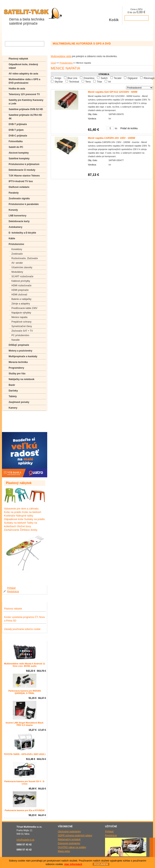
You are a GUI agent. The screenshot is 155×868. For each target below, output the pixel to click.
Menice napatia (19, 317)
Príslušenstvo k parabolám (24, 204)
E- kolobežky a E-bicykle (22, 233)
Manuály (13, 427)
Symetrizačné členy (22, 326)
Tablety (13, 396)
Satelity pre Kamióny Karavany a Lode (26, 102)
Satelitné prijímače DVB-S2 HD (26, 109)
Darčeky (13, 391)
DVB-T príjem (16, 130)
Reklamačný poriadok (69, 839)
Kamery (13, 408)
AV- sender (17, 263)
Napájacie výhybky (21, 313)
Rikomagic (149, 78)
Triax (99, 82)
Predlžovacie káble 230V (24, 308)
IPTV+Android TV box (21, 181)
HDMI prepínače (20, 290)
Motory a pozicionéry (20, 351)
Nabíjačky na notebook (22, 379)
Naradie (16, 340)
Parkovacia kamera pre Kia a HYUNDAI (25, 810)
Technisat (74, 82)
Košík (114, 15)
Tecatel (118, 78)
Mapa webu (64, 851)
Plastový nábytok (18, 59)
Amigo (58, 78)
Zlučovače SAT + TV (22, 331)
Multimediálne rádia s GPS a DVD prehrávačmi (24, 81)
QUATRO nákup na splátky (72, 847)
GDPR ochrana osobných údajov (75, 836)
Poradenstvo (16, 421)
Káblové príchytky (21, 281)
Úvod (53, 63)
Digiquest (133, 78)
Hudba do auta (17, 89)
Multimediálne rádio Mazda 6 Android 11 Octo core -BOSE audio (24, 665)
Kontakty (72, 33)
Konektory (17, 249)
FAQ (11, 416)
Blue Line (72, 78)
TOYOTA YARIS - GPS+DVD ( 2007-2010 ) (25, 754)
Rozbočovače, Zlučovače (25, 258)
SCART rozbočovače (22, 276)
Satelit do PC (16, 147)
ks (116, 128)
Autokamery (15, 227)
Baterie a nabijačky (21, 299)
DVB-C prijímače (18, 136)
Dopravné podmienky (69, 843)
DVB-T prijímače (18, 124)
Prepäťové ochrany (21, 322)
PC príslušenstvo (20, 335)
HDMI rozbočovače (21, 286)
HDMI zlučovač (19, 295)
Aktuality (44, 33)
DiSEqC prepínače (19, 345)
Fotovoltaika (16, 141)
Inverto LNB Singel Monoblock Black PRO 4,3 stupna (25, 724)
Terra (88, 82)
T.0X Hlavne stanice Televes (24, 176)
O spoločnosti (26, 33)
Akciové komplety (19, 153)
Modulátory (17, 272)
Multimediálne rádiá (61, 56)
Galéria (58, 33)
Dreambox (89, 78)
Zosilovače (17, 254)
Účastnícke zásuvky (22, 267)
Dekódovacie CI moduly (22, 170)
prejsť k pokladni (136, 18)
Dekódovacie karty (19, 221)
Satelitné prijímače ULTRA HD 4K (25, 117)
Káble (12, 238)
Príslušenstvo (66, 63)
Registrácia (13, 592)
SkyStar (59, 82)
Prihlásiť (11, 588)
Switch (104, 78)
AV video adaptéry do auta (23, 74)
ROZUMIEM (101, 864)
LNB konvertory (18, 216)
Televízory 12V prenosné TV (24, 94)
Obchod (9, 33)
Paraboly (14, 193)
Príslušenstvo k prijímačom (24, 164)
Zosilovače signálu (19, 198)
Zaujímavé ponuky (19, 402)
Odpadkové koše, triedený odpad (23, 66)
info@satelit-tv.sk (25, 840)
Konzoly (13, 210)
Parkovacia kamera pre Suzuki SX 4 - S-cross (25, 783)
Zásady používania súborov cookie (22, 629)
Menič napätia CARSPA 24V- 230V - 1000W (112, 138)
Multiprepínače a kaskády (23, 356)
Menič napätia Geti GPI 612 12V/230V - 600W (113, 92)
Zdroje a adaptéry (21, 304)
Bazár (12, 385)
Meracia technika (18, 362)
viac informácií (73, 864)
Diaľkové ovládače (19, 187)
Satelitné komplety (19, 159)
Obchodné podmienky (69, 832)
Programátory (16, 368)
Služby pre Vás (17, 374)
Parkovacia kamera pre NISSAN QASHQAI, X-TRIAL (25, 692)
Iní (109, 82)
